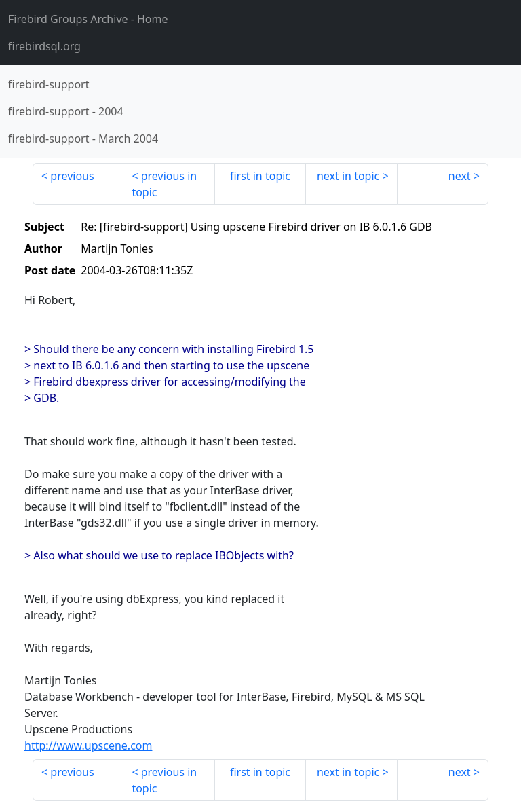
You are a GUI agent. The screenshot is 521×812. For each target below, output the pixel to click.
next (460, 176)
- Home (88, 19)
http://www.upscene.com (88, 745)
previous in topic (164, 184)
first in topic (260, 176)
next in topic (348, 176)
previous (72, 176)
